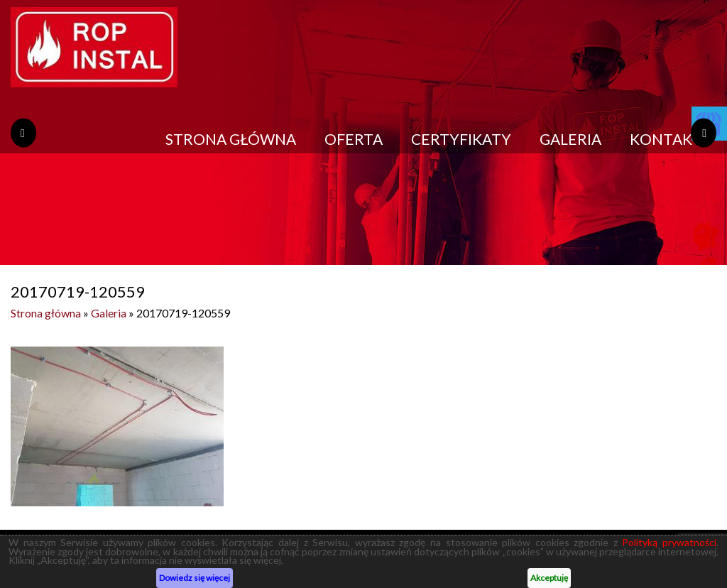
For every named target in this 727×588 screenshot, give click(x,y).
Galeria (570, 139)
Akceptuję (549, 578)
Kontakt (666, 139)
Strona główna (231, 139)
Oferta (354, 139)
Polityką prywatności (669, 542)
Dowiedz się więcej (195, 578)
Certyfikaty (461, 139)
